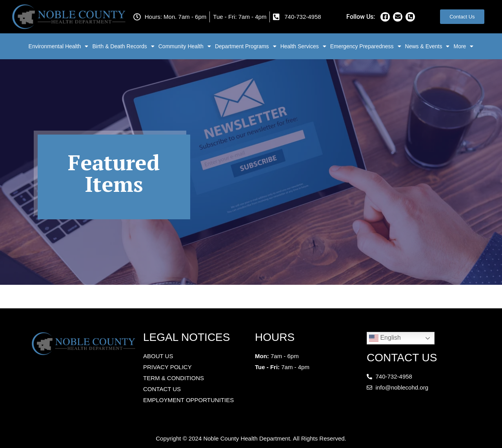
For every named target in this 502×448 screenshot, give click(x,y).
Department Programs (246, 46)
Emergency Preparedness (366, 46)
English (385, 338)
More (463, 46)
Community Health (185, 46)
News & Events (427, 46)
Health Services (303, 46)
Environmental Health (59, 46)
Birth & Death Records (123, 46)
